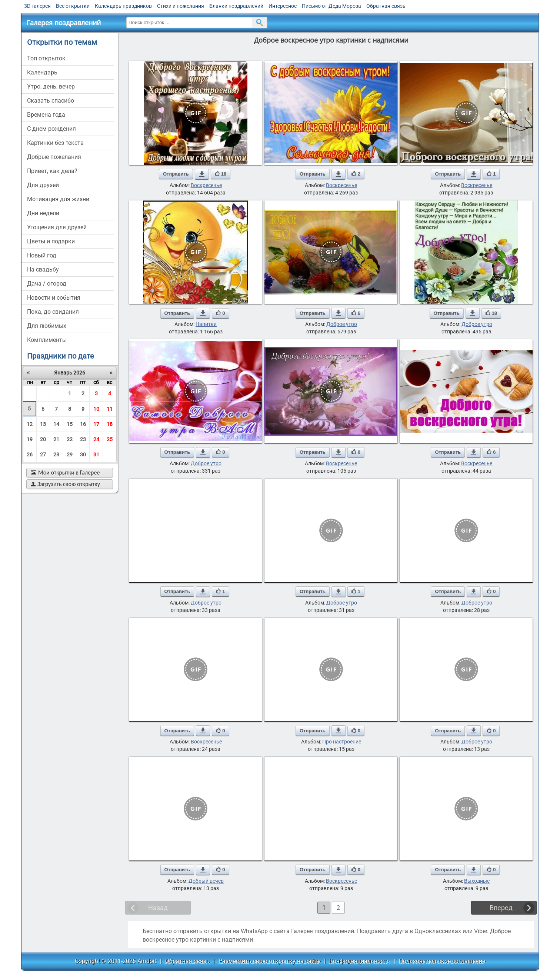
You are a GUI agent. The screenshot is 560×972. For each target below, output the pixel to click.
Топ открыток (46, 58)
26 (30, 455)
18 (110, 424)
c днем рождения (51, 129)
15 (70, 424)
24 (96, 439)
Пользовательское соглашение (442, 961)
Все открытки (73, 6)
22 (70, 439)
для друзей (43, 185)
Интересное (283, 6)
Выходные (477, 881)
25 (110, 439)
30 (83, 455)
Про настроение (342, 742)
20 (43, 439)
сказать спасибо (51, 101)
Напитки (206, 324)
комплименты (47, 340)
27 (43, 455)
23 (83, 439)
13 (43, 424)
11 (110, 409)
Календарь (42, 72)
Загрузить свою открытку (65, 484)
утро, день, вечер (51, 86)
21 (56, 439)
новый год (42, 255)
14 (56, 424)
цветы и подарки (51, 241)
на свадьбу (43, 269)
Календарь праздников (123, 6)
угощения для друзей (57, 227)
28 (56, 455)
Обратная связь (386, 6)
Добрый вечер (206, 881)
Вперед (501, 908)
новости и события (54, 298)
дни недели (43, 213)
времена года (46, 115)
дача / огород (47, 284)
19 (30, 439)
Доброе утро (342, 324)
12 (30, 424)
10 (96, 409)
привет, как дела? (52, 171)
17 (96, 424)
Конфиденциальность (360, 961)
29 (70, 455)
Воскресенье (206, 185)
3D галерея (37, 6)
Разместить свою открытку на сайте (269, 961)
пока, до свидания (53, 312)
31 (96, 455)
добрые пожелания (54, 157)
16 (83, 424)
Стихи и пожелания (181, 6)
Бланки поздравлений (236, 6)
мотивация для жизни (58, 199)
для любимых (47, 326)
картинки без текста (55, 143)
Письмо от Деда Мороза (331, 6)
